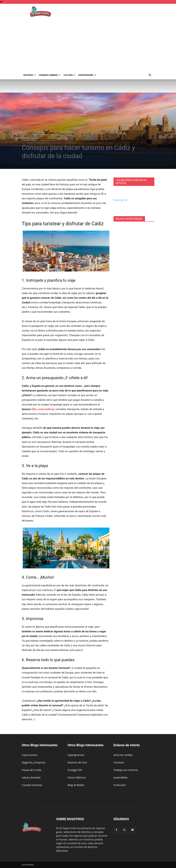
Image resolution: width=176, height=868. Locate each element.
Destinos (30, 75)
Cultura (69, 75)
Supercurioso (30, 755)
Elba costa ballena (42, 409)
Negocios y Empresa (34, 762)
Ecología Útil (75, 770)
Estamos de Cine (77, 762)
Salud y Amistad (31, 777)
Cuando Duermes (32, 785)
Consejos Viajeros (50, 75)
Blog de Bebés (76, 785)
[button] (150, 75)
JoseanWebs (121, 777)
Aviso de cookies (123, 755)
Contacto (119, 762)
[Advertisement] (88, 44)
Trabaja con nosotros (126, 770)
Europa (54, 140)
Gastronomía (87, 75)
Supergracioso (76, 755)
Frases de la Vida (32, 770)
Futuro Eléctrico (77, 777)
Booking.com (121, 200)
